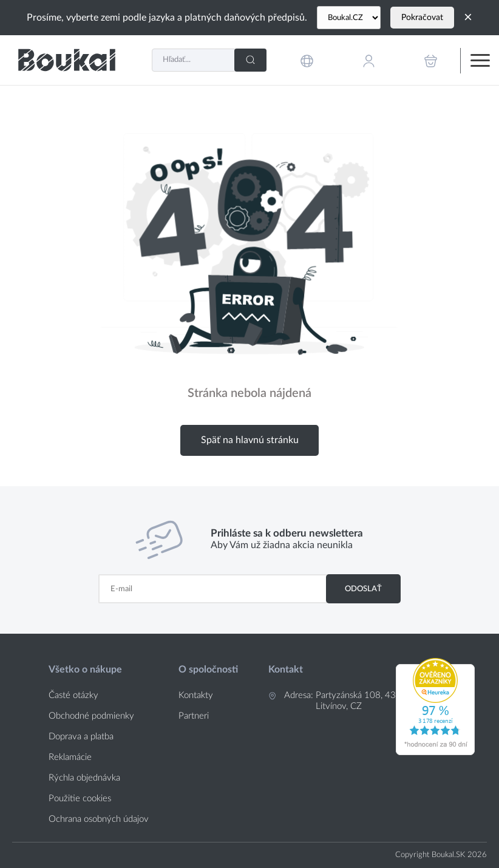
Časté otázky (73, 695)
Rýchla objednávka (84, 778)
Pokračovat (422, 18)
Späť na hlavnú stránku (250, 440)
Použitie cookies (80, 798)
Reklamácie (70, 757)
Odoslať (363, 589)
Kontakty (196, 695)
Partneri (194, 716)
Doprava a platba (81, 737)
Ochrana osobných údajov (99, 819)
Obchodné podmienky (91, 716)
